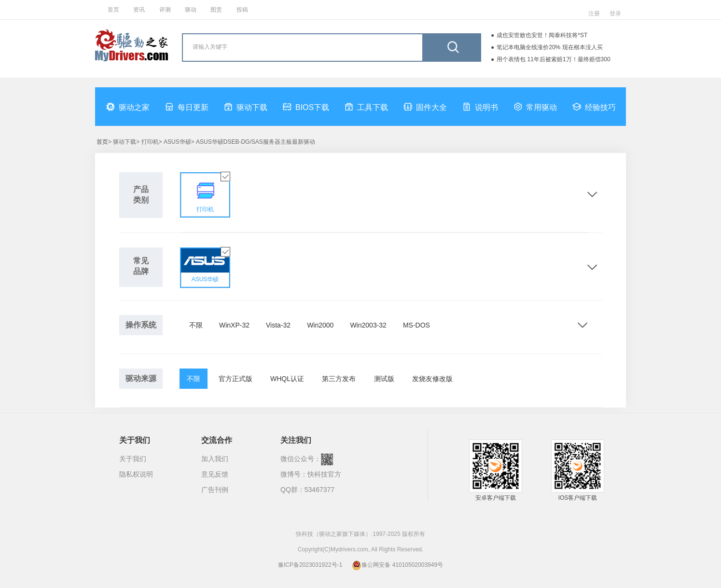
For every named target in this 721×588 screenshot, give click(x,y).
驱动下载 (246, 107)
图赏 (216, 10)
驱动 (191, 10)
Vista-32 (278, 325)
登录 (615, 14)
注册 (594, 14)
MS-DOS (416, 325)
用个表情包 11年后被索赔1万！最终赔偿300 (553, 59)
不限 (196, 325)
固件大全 (425, 107)
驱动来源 (141, 378)
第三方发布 (339, 379)
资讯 (139, 10)
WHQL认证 (287, 379)
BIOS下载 (306, 107)
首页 (113, 10)
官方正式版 (236, 379)
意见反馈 (215, 474)
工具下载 (366, 107)
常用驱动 (535, 107)
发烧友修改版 (432, 379)
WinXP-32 (234, 325)
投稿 (242, 10)
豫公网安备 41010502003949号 (397, 565)
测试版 (384, 379)
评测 (165, 10)
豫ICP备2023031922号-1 (310, 565)
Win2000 (320, 325)
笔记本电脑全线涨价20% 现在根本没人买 (549, 47)
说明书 (480, 107)
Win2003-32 (368, 325)
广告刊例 (215, 490)
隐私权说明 (136, 474)
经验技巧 (594, 107)
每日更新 (187, 107)
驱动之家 (128, 107)
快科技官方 (324, 474)
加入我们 (215, 459)
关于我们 (133, 459)
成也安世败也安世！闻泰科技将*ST (542, 35)
